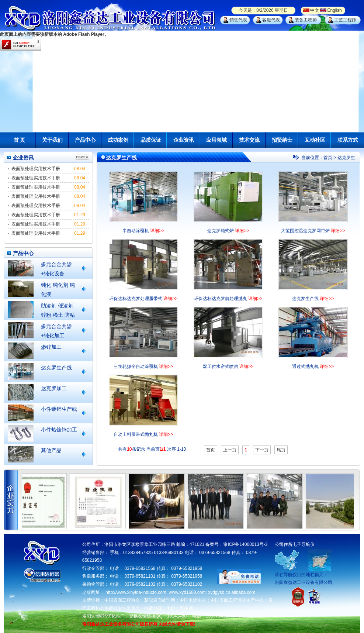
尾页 (281, 450)
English (334, 10)
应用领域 (216, 140)
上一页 (230, 450)
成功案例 (118, 140)
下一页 (262, 450)
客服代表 (271, 20)
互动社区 (315, 140)
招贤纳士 (282, 140)
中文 (315, 10)
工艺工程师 (345, 20)
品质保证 (151, 140)
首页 (328, 158)
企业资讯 (184, 140)
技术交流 (249, 140)
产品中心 (85, 140)
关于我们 (52, 140)
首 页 (20, 140)
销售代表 (238, 20)
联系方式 (348, 140)
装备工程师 (306, 20)
